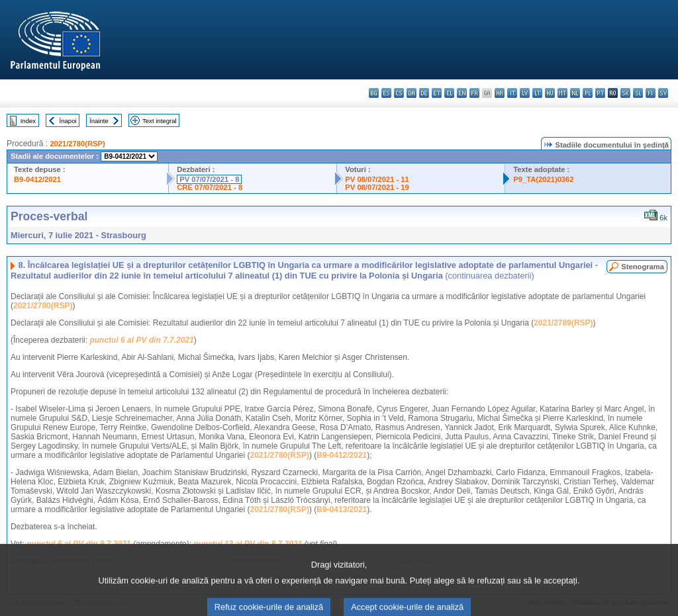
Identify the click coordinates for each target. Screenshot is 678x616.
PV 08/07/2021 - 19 (377, 187)
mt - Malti (562, 93)
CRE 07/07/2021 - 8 (210, 187)
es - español (386, 93)
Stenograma (643, 267)
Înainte (99, 121)
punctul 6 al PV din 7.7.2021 (141, 340)
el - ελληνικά (449, 93)
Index (28, 121)
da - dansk (412, 93)
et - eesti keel (437, 93)
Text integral (160, 121)
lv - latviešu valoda (525, 93)
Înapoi (68, 121)
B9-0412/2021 (37, 179)
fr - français (474, 93)
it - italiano (512, 93)
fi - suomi (651, 93)
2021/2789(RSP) (563, 323)
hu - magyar (550, 93)
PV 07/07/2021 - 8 (209, 179)
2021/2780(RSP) (77, 144)
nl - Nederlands (575, 93)
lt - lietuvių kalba (537, 93)
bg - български (374, 93)
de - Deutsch (424, 93)
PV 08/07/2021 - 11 (377, 179)
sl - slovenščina (638, 93)
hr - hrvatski (500, 93)
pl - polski (588, 93)
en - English (462, 93)
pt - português (600, 93)
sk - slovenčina (625, 93)
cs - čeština (399, 93)
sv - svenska (663, 93)
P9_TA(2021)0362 (543, 179)
